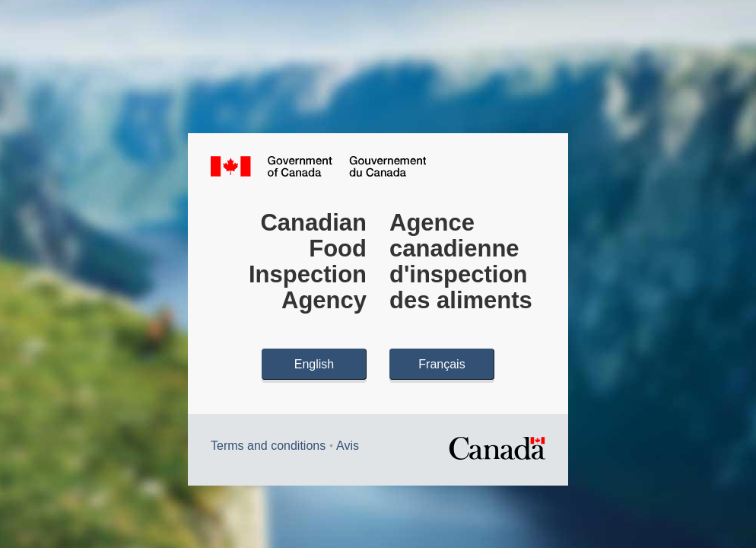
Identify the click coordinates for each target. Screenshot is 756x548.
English (314, 364)
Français (442, 364)
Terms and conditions (268, 446)
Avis (348, 446)
